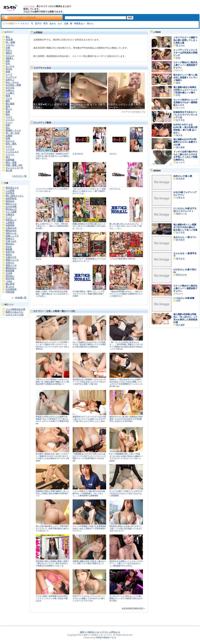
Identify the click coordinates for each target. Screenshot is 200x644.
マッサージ (11, 77)
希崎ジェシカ (12, 260)
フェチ (9, 98)
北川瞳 (9, 273)
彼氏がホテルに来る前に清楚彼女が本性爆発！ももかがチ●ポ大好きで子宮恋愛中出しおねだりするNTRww (126, 419)
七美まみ (180, 198)
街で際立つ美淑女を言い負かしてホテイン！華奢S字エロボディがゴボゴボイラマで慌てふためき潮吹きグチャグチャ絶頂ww (52, 457)
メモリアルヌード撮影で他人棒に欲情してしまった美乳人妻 (185, 40)
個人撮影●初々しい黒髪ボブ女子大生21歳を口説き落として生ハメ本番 (185, 227)
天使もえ (10, 262)
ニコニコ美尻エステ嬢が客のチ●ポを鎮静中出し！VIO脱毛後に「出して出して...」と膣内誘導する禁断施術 (89, 493)
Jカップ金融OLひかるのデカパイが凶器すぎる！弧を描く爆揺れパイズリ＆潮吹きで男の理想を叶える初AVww (89, 344)
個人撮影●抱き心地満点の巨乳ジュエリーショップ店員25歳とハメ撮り (185, 90)
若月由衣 (180, 179)
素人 (8, 37)
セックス (10, 66)
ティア (9, 217)
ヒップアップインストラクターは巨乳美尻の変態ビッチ (185, 53)
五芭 (178, 301)
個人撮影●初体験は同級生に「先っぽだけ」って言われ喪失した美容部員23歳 (185, 318)
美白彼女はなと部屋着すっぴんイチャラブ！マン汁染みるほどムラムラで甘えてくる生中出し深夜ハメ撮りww (89, 382)
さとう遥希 (11, 212)
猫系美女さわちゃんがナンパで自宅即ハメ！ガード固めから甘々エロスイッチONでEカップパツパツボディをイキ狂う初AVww (53, 346)
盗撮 (8, 72)
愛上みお (180, 45)
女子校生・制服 (13, 85)
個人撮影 (10, 104)
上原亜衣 (10, 222)
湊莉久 (9, 254)
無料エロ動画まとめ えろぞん (94, 632)
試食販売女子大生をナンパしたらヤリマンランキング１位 (185, 115)
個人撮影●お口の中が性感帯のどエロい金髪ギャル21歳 (185, 142)
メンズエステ (12, 152)
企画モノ (10, 80)
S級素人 (10, 58)
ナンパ (9, 122)
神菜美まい (80, 23)
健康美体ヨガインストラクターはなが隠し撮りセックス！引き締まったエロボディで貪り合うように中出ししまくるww (89, 419)
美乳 (8, 61)
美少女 (9, 69)
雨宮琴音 (10, 279)
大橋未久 (10, 214)
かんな (39, 259)
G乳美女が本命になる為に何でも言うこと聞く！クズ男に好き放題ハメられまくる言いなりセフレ (126, 528)
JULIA (9, 246)
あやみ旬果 (11, 206)
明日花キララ (12, 188)
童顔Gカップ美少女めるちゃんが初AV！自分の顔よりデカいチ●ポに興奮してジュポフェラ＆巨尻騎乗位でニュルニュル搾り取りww (126, 383)
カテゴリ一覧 (20, 176)
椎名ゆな (10, 244)
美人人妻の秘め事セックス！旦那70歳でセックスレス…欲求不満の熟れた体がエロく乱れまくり (52, 528)
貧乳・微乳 (11, 144)
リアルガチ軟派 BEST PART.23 (122, 259)
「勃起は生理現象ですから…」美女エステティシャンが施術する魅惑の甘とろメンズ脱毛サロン (126, 294)
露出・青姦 (11, 162)
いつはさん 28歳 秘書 (184, 298)
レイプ (9, 74)
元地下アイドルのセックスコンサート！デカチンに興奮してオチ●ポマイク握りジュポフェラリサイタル (89, 598)
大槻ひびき (11, 257)
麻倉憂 (9, 249)
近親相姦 (10, 160)
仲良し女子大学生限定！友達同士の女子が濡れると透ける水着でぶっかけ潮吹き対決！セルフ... (52, 156)
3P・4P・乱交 (13, 133)
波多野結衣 (11, 198)
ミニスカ (10, 149)
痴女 (8, 114)
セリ (60, 23)
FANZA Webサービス (106, 638)
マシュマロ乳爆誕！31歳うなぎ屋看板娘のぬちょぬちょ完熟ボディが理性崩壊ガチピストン (89, 528)
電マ (8, 157)
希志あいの (11, 209)
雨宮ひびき (182, 275)
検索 (130, 18)
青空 (46, 23)
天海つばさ (11, 241)
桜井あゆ (10, 201)
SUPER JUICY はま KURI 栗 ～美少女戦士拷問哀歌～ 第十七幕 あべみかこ (185, 129)
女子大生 (10, 88)
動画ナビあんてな (14, 312)
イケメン (25, 23)
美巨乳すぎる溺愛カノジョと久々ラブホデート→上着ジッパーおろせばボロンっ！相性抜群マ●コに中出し (126, 563)
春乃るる (180, 259)
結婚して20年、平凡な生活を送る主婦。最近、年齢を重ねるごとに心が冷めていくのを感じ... (52, 294)
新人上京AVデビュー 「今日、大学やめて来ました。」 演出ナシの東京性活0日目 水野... (52, 226)
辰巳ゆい (10, 276)
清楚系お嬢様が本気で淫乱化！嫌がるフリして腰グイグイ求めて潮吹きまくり (89, 562)
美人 (8, 128)
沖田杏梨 (10, 292)
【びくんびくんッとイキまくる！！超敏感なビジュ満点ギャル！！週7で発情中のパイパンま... (89, 191)
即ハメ (9, 109)
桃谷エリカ (11, 204)
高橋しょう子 (12, 236)
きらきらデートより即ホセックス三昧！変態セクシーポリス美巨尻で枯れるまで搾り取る (126, 598)
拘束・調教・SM (14, 165)
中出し (9, 50)
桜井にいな (182, 214)
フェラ (9, 117)
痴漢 (8, 96)
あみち (53, 23)
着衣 (8, 106)
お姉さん (10, 90)
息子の (38, 23)
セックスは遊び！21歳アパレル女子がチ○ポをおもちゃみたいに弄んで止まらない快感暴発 (126, 493)
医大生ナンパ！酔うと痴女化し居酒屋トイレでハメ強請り (185, 78)
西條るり (10, 238)
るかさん (113, 154)
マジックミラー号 (14, 168)
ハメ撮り (10, 93)
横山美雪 (10, 284)
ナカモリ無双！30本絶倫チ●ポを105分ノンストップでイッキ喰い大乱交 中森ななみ (52, 598)
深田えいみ (11, 233)
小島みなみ (11, 228)
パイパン (10, 154)
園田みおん (11, 268)
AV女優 (9, 39)
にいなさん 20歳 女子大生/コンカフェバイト (185, 210)
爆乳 (8, 101)
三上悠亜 (10, 190)
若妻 (8, 112)
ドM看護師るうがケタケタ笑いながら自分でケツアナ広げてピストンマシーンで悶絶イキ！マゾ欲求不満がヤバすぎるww (89, 457)
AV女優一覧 (21, 298)
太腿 (66, 23)
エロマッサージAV (15, 315)
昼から (90, 23)
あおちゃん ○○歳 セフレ (185, 237)
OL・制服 (10, 42)
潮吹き (9, 53)
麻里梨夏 (10, 271)
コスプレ (10, 45)
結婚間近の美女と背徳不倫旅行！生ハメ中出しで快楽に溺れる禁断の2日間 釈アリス (52, 493)
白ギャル (10, 141)
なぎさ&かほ (78, 154)
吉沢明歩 (10, 193)
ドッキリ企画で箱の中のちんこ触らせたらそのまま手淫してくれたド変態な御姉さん (185, 156)
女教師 (9, 136)
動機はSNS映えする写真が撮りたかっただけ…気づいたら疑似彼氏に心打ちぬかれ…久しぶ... (89, 226)
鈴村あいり (11, 220)
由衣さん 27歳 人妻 (183, 176)
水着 (8, 47)
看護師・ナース (13, 130)
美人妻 (9, 170)
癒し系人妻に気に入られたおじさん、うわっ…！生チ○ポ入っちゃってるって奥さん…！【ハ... (126, 226)
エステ (9, 146)
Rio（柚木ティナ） (15, 196)
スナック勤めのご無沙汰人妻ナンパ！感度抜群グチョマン (185, 65)
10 (139, 608)
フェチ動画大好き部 (15, 309)
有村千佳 (10, 252)
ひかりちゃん (115, 189)
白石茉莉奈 (11, 289)
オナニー (10, 56)
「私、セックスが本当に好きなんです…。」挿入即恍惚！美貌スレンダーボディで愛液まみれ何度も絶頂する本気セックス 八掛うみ (126, 346)
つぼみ (9, 281)
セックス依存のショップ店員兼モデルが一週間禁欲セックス (185, 102)
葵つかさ (10, 287)
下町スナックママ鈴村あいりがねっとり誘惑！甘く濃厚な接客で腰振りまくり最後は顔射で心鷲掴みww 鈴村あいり (52, 382)
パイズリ (10, 120)
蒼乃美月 (180, 240)
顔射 (8, 125)
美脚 (8, 138)
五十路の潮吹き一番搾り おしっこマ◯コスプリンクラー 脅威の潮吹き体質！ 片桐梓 (89, 294)
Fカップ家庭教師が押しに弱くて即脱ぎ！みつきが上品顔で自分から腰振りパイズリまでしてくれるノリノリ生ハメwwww (126, 457)
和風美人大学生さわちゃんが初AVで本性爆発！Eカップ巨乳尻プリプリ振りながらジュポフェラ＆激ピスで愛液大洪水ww (52, 420)
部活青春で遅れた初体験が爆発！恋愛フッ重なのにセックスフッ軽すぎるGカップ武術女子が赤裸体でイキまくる (52, 563)
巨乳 (8, 64)
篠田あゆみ (11, 230)
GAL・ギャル (12, 82)
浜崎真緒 (10, 225)
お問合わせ (115, 632)
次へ (143, 608)
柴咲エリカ (11, 265)
